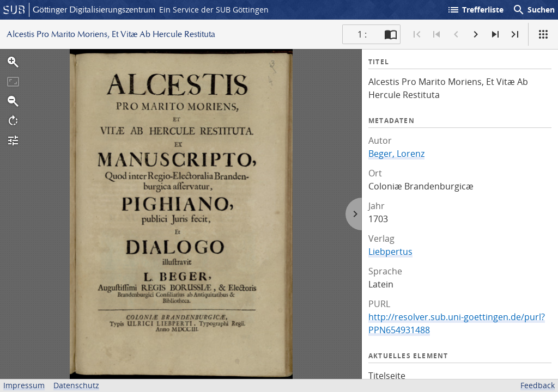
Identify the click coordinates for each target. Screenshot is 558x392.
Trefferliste (475, 10)
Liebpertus (390, 252)
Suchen (533, 10)
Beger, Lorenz (396, 154)
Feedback (538, 385)
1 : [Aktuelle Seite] (362, 34)
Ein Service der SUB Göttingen (214, 10)
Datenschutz (76, 385)
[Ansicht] (543, 34)
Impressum (24, 385)
